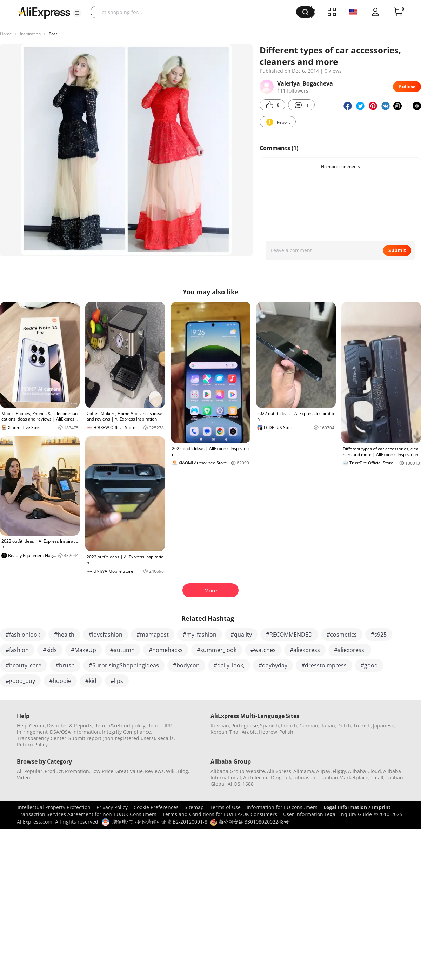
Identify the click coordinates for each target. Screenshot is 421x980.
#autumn (122, 650)
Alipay (323, 771)
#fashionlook (23, 635)
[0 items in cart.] (399, 12)
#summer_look (217, 650)
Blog (183, 771)
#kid (91, 681)
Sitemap (194, 807)
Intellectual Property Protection (54, 807)
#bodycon (186, 665)
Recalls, (166, 738)
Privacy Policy (112, 807)
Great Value (129, 771)
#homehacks (166, 650)
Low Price (102, 771)
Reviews (154, 771)
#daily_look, (229, 665)
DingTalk (281, 777)
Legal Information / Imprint (357, 807)
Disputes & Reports (70, 726)
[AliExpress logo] (44, 12)
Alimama (304, 771)
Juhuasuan (306, 777)
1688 (248, 784)
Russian (220, 726)
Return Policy (32, 744)
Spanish (269, 726)
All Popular (30, 771)
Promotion (77, 771)
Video (23, 777)
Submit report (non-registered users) (112, 738)
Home (6, 34)
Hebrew (268, 732)
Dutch (344, 726)
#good (369, 665)
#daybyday (273, 665)
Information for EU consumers (282, 807)
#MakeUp (83, 650)
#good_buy (20, 681)
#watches (263, 650)
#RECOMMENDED (289, 635)
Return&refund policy (120, 726)
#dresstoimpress (324, 665)
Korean (219, 732)
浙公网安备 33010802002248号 (249, 822)
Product (54, 771)
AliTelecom (256, 777)
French (289, 726)
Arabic (249, 732)
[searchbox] (196, 12)
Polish (286, 732)
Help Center (31, 726)
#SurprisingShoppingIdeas (124, 665)
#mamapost (153, 635)
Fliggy (339, 771)
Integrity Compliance (126, 732)
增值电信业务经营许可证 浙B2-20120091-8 (160, 822)
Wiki (171, 771)
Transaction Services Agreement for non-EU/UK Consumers (87, 814)
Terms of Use (225, 807)
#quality (241, 635)
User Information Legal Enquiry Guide (328, 814)
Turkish (362, 726)
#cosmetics (342, 635)
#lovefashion (105, 635)
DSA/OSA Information (75, 732)
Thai (235, 732)
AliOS (234, 784)
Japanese (384, 726)
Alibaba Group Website (238, 771)
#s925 (379, 635)
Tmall (377, 777)
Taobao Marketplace (345, 777)
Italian (328, 726)
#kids (50, 650)
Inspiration (30, 34)
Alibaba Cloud (365, 771)
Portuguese (245, 726)
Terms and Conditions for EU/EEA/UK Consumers (220, 814)
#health (64, 635)
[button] (77, 13)
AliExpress (279, 771)
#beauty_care (24, 665)
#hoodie (60, 681)
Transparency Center (42, 738)
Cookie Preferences (156, 807)
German (309, 726)
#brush (65, 665)
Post (53, 34)
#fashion (17, 650)
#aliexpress (305, 650)
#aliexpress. (350, 650)
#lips (117, 681)
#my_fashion (200, 635)
